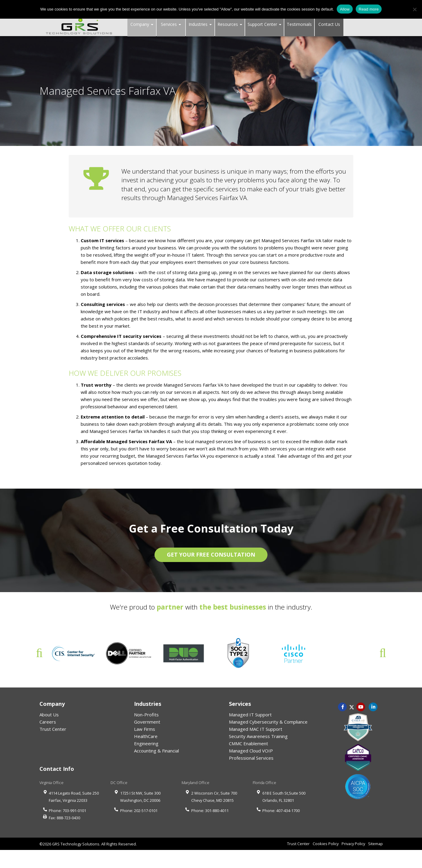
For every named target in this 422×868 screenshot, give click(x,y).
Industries (200, 24)
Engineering (146, 743)
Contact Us (329, 24)
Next (383, 653)
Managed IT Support (250, 715)
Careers (48, 722)
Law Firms (145, 729)
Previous (39, 653)
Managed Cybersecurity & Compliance (268, 722)
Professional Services (251, 758)
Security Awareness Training (258, 736)
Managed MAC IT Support (256, 729)
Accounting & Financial (156, 751)
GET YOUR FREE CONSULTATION (211, 554)
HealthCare (146, 736)
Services (171, 24)
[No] (414, 9)
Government (147, 722)
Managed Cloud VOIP (251, 751)
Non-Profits (146, 715)
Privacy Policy (353, 844)
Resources (230, 24)
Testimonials (299, 24)
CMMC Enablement (249, 743)
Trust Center (53, 729)
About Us (49, 715)
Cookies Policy (326, 844)
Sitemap (375, 844)
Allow (345, 9)
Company (142, 24)
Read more (369, 9)
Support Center (264, 24)
